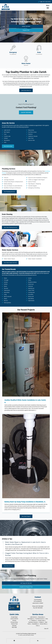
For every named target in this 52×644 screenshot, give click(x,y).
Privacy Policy (14, 622)
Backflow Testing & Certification (12, 188)
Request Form (26, 30)
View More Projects (26, 516)
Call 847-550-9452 (26, 26)
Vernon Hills (31, 140)
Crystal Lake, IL (42, 620)
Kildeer (6, 138)
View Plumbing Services (9, 192)
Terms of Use (14, 624)
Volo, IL (38, 626)
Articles (14, 620)
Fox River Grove (32, 132)
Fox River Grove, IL (40, 619)
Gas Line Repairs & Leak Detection (13, 186)
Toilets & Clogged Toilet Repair (36, 180)
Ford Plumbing (24, 634)
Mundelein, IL (36, 624)
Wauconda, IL (42, 617)
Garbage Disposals (9, 180)
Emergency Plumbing (34, 188)
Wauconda (31, 130)
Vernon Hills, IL (44, 624)
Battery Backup (8, 184)
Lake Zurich (7, 130)
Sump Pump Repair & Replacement (13, 182)
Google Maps (14, 617)
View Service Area (8, 146)
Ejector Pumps (32, 182)
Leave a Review (14, 619)
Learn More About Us (26, 90)
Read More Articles (8, 566)
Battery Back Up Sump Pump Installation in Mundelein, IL (25, 502)
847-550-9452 (47, 2)
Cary (5, 134)
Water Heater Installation (35, 259)
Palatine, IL (34, 620)
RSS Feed (14, 627)
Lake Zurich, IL (34, 617)
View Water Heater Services (10, 263)
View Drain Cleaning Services (11, 227)
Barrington (7, 132)
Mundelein (7, 140)
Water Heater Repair (10, 259)
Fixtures (6, 178)
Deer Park (31, 138)
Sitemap (14, 626)
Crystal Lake (7, 136)
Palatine (30, 134)
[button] (4, 27)
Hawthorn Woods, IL (33, 622)
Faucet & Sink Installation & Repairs (38, 178)
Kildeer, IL (42, 622)
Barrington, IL (31, 619)
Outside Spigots (32, 186)
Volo (5, 142)
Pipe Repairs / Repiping (35, 184)
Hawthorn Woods (33, 136)
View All (46, 629)
